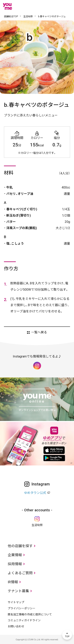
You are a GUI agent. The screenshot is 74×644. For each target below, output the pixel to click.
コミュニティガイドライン (24, 620)
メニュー (67, 6)
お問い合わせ (16, 626)
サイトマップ (16, 602)
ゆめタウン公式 (35, 493)
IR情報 (13, 582)
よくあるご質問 (20, 573)
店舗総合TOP (11, 16)
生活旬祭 (28, 16)
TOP (67, 635)
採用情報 (15, 564)
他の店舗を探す (20, 546)
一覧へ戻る (39, 332)
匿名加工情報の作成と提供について (30, 614)
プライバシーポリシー (22, 608)
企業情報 (15, 555)
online (55, 6)
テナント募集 (18, 591)
